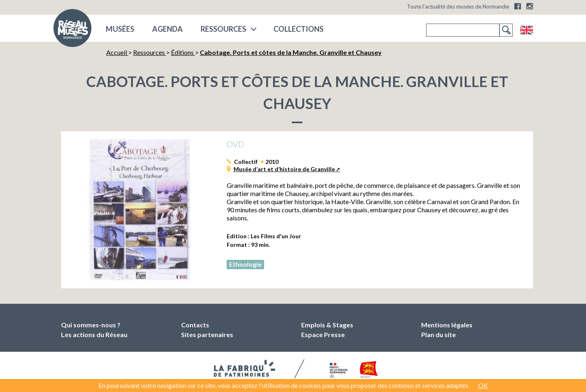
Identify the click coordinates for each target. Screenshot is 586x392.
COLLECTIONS (298, 29)
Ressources (223, 29)
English (526, 30)
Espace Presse (323, 334)
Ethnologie (245, 264)
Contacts (195, 325)
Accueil (117, 52)
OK (483, 385)
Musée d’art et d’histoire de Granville (284, 169)
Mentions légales (447, 325)
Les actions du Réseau (94, 334)
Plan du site (438, 334)
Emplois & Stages (327, 325)
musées (120, 29)
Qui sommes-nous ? (91, 325)
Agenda (167, 29)
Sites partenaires (207, 334)
